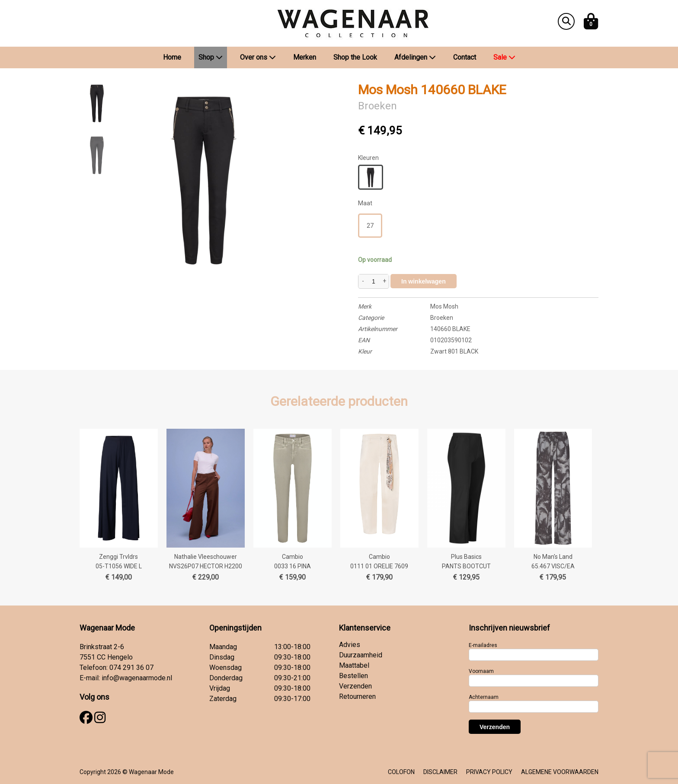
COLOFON (401, 772)
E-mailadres (483, 645)
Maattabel (354, 665)
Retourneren (357, 696)
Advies (350, 645)
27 (370, 226)
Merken (305, 57)
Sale (504, 57)
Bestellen (353, 676)
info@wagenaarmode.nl (137, 678)
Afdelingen (415, 57)
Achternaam (484, 697)
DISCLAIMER (440, 772)
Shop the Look (355, 57)
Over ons (258, 57)
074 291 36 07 (131, 668)
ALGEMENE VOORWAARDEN (560, 772)
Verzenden (355, 686)
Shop (211, 57)
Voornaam (481, 671)
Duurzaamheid (361, 655)
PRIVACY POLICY (489, 772)
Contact (465, 57)
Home (172, 57)
